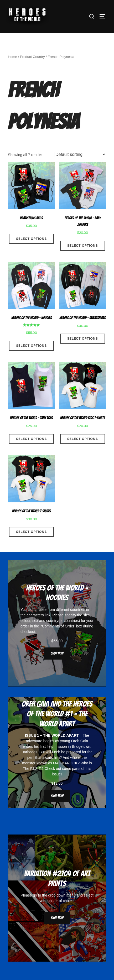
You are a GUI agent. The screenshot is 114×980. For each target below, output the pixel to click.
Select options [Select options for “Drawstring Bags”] (31, 250)
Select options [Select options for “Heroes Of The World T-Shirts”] (31, 543)
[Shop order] (80, 165)
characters (35, 626)
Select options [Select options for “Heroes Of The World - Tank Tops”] (31, 450)
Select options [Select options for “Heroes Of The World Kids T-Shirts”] (83, 450)
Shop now (57, 665)
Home (12, 68)
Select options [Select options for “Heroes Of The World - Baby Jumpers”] (83, 257)
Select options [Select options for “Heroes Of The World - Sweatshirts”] (83, 350)
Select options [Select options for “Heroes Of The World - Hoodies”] (31, 357)
